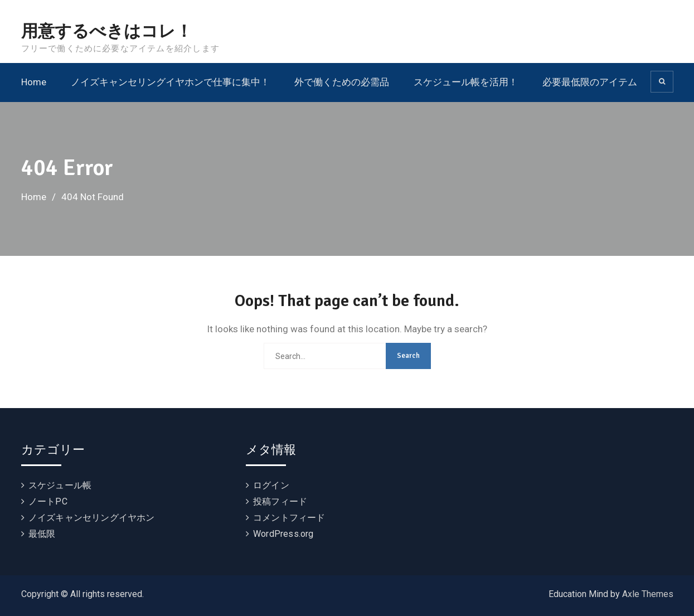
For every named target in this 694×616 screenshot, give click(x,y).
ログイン (271, 485)
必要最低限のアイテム (590, 82)
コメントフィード (289, 518)
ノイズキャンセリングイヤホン (92, 518)
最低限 (42, 534)
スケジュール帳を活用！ (466, 82)
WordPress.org (283, 534)
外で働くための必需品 (342, 82)
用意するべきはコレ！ (107, 31)
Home (34, 82)
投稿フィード (280, 501)
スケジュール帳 (60, 485)
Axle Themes (648, 594)
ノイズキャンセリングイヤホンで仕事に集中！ (170, 82)
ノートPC (48, 501)
